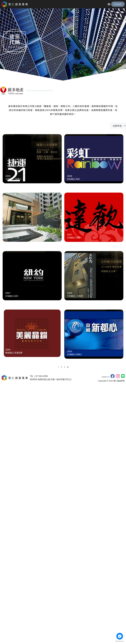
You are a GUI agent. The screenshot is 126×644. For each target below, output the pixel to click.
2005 (70, 351)
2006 (70, 293)
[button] (109, 4)
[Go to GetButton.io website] (120, 641)
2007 (8, 234)
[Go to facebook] (120, 636)
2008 (8, 176)
